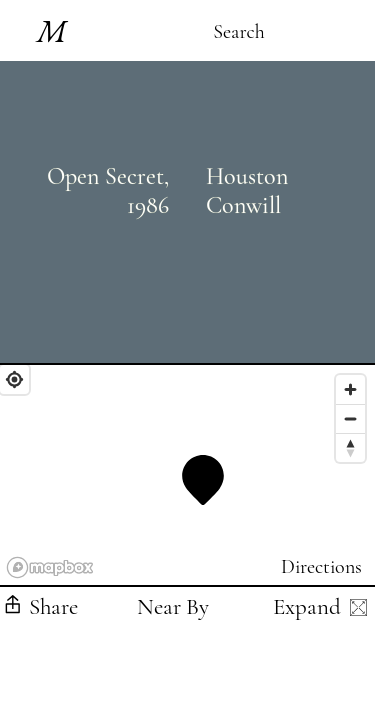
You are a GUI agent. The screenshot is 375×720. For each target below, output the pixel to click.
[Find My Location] (14, 379)
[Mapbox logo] (50, 567)
